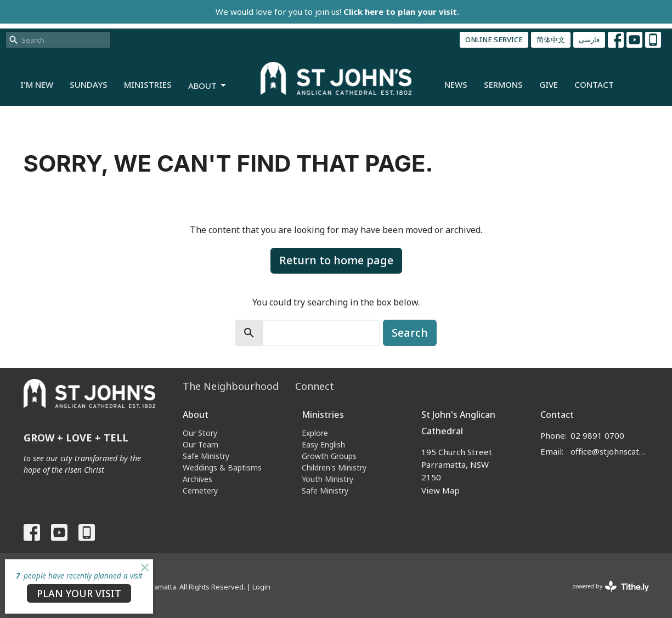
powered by (611, 586)
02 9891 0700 (597, 435)
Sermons (503, 84)
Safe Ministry (206, 456)
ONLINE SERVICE (494, 39)
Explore (315, 433)
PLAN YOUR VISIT (79, 593)
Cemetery (200, 491)
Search (410, 333)
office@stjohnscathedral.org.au (610, 451)
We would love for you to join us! (337, 12)
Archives (197, 479)
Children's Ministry (334, 467)
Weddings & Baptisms (222, 467)
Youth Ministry (327, 479)
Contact (594, 84)
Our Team (201, 444)
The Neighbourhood (231, 386)
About (208, 86)
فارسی (589, 39)
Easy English (323, 444)
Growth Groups (329, 456)
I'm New (37, 84)
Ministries (148, 84)
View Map (441, 490)
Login (261, 587)
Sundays (89, 84)
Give (549, 84)
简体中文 (551, 39)
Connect (315, 386)
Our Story (200, 433)
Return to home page (336, 260)
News (456, 84)
